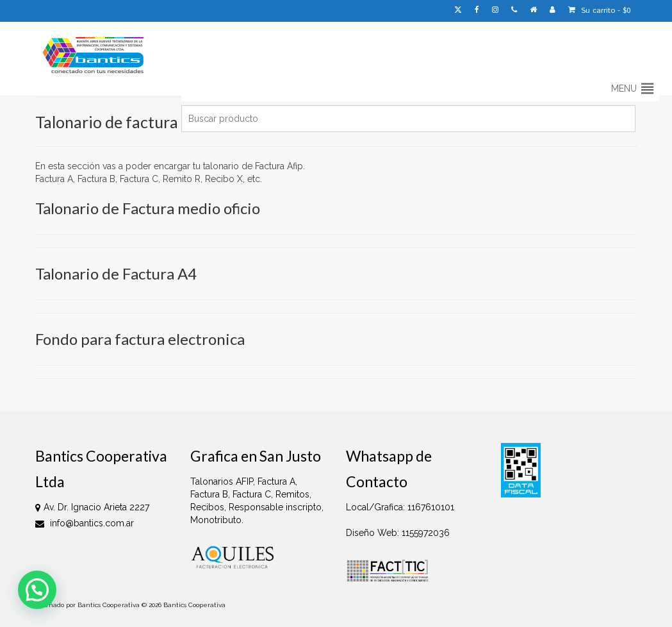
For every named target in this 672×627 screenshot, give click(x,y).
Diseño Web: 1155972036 (398, 533)
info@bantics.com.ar (85, 523)
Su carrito (600, 11)
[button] (624, 88)
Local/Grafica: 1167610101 (400, 507)
